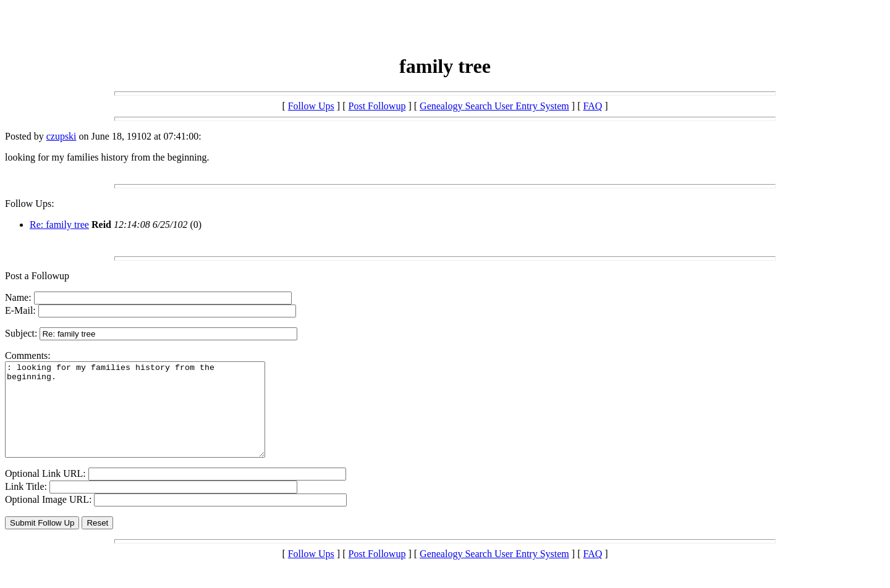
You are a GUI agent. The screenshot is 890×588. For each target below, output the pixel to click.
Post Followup (377, 106)
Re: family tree (59, 225)
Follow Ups (311, 106)
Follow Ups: (30, 204)
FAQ (592, 106)
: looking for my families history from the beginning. (150, 419)
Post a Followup (37, 276)
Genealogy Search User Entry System (494, 106)
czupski (61, 136)
